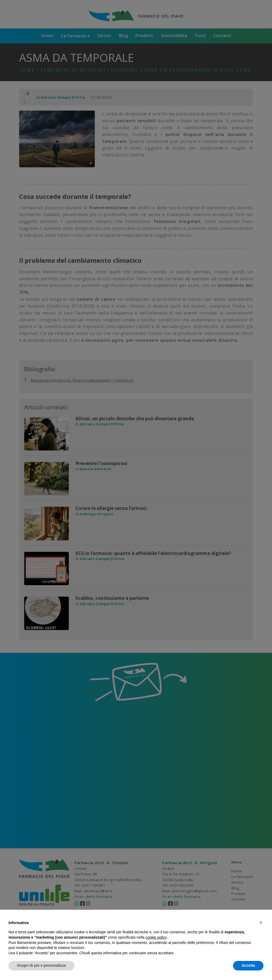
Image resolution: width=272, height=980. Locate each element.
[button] (261, 922)
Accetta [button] (248, 965)
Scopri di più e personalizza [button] (41, 965)
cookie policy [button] (156, 937)
